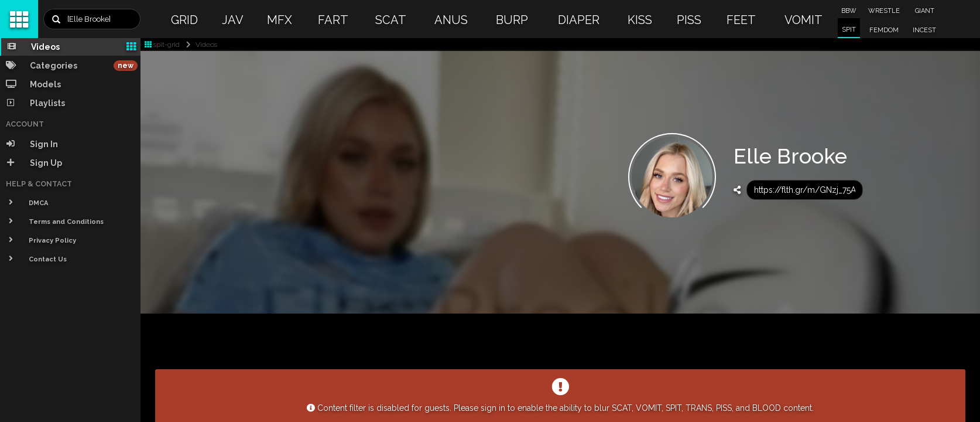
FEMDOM (884, 30)
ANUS (451, 20)
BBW (849, 11)
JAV (233, 20)
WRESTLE (884, 11)
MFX (280, 20)
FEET (741, 20)
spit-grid (162, 45)
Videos (199, 45)
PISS (689, 20)
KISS (640, 20)
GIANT (925, 11)
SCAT (391, 20)
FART (333, 20)
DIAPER (579, 20)
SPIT (849, 30)
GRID (184, 20)
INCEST (924, 30)
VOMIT (803, 20)
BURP (512, 20)
